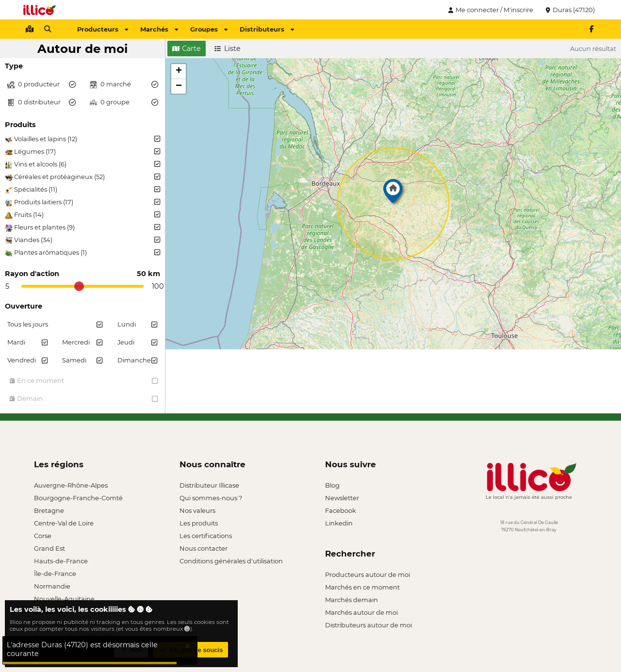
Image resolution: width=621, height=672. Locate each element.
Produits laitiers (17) (82, 202)
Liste (228, 49)
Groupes (209, 29)
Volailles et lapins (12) (82, 139)
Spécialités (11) (82, 190)
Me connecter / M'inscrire (490, 10)
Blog (332, 485)
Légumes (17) (82, 152)
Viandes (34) (82, 240)
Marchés (159, 29)
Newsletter (342, 498)
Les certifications (206, 536)
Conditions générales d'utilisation (231, 561)
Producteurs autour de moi (368, 574)
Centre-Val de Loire (64, 523)
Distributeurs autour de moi (368, 625)
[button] (393, 194)
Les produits (199, 523)
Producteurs (103, 29)
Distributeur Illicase (209, 485)
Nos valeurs (197, 510)
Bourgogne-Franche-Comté (78, 498)
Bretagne (49, 510)
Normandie (52, 586)
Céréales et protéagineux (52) (82, 177)
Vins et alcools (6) (82, 164)
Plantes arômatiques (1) (82, 253)
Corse (43, 536)
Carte (187, 49)
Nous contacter (204, 548)
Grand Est (49, 548)
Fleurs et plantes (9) (82, 228)
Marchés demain (351, 600)
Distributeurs (267, 29)
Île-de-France (55, 574)
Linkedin (339, 523)
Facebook (341, 510)
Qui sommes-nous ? (211, 498)
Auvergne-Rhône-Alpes (71, 485)
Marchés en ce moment (362, 587)
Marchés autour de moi (361, 612)
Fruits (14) (82, 215)
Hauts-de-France (61, 561)
